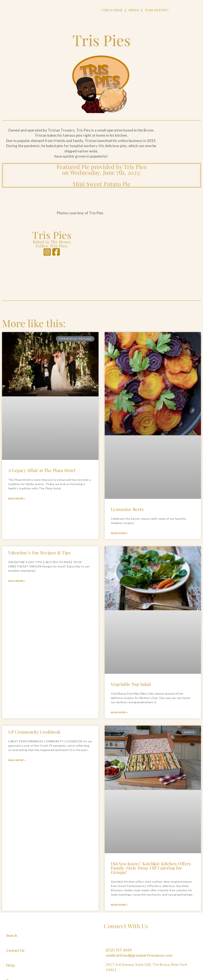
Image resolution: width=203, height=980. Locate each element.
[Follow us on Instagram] (121, 941)
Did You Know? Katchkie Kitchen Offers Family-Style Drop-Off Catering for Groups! (151, 868)
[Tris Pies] (151, 252)
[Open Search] (180, 10)
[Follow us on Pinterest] (134, 941)
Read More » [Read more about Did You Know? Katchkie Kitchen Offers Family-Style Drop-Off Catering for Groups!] (120, 905)
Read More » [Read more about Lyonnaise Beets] (120, 533)
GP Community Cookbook (34, 732)
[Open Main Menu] (195, 10)
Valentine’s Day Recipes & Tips (39, 552)
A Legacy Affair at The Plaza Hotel (42, 470)
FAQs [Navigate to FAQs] (11, 965)
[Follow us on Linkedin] (147, 941)
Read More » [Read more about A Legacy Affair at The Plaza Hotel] (17, 499)
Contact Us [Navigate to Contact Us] (15, 950)
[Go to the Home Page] (34, 11)
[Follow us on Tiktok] (160, 941)
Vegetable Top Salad (131, 684)
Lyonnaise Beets (127, 509)
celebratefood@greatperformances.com (139, 955)
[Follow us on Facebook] (108, 941)
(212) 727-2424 (119, 950)
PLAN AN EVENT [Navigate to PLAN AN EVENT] (157, 10)
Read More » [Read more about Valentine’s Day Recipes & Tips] (17, 581)
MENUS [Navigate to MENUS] (134, 10)
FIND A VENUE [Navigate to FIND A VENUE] (112, 10)
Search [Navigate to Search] (12, 935)
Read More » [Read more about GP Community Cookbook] (17, 760)
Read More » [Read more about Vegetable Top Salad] (120, 712)
